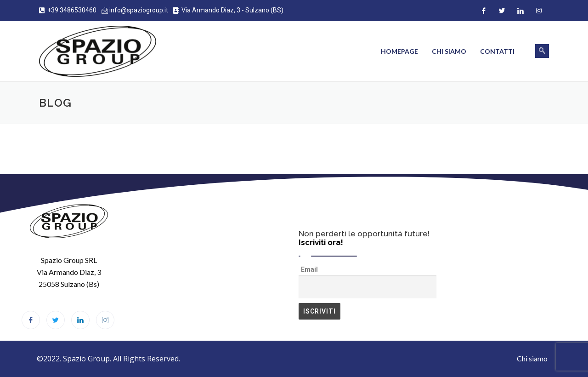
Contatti (497, 51)
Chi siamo (449, 51)
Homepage (399, 51)
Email (309, 269)
